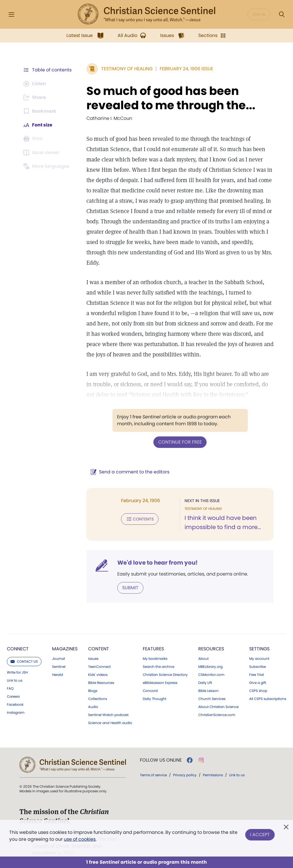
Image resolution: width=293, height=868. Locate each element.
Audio (93, 707)
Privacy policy (185, 775)
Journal (59, 659)
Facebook (15, 705)
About (203, 659)
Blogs (93, 691)
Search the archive (159, 667)
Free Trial (257, 675)
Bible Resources (101, 683)
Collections (98, 699)
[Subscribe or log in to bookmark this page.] (40, 111)
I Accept (260, 835)
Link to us (15, 680)
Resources (211, 649)
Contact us (24, 661)
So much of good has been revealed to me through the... (171, 98)
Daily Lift (205, 683)
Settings (259, 649)
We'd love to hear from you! (158, 563)
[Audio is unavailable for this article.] (35, 84)
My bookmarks (155, 659)
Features (153, 649)
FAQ (10, 688)
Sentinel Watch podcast (108, 715)
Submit (130, 588)
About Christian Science (218, 707)
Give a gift (258, 683)
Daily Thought (155, 699)
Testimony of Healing (127, 69)
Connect (18, 649)
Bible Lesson (208, 691)
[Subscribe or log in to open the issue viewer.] (42, 153)
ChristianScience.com (217, 715)
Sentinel (59, 667)
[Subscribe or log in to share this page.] (35, 97)
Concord (150, 691)
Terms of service (153, 775)
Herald (58, 675)
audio (110, 723)
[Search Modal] (282, 14)
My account (259, 659)
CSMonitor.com (211, 675)
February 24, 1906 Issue (186, 69)
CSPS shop (258, 691)
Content (99, 649)
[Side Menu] (11, 14)
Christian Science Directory (165, 675)
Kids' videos (98, 675)
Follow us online (161, 760)
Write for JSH (17, 672)
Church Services (212, 699)
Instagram (16, 713)
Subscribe (258, 667)
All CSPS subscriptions (268, 699)
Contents (140, 519)
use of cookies (80, 839)
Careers (13, 697)
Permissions (213, 775)
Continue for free (180, 442)
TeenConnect (99, 667)
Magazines (65, 649)
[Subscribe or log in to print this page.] (34, 139)
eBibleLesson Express (160, 683)
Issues (93, 659)
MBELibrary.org (210, 667)
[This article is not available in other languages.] (47, 166)
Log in (259, 14)
